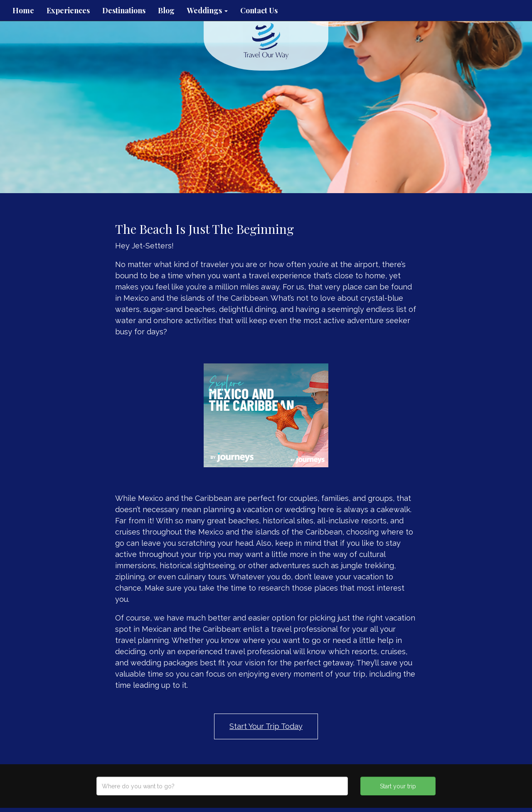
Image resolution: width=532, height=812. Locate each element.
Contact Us (259, 10)
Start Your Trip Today (266, 726)
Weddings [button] (207, 10)
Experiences (68, 10)
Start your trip (398, 786)
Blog (166, 10)
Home (23, 10)
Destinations (124, 10)
